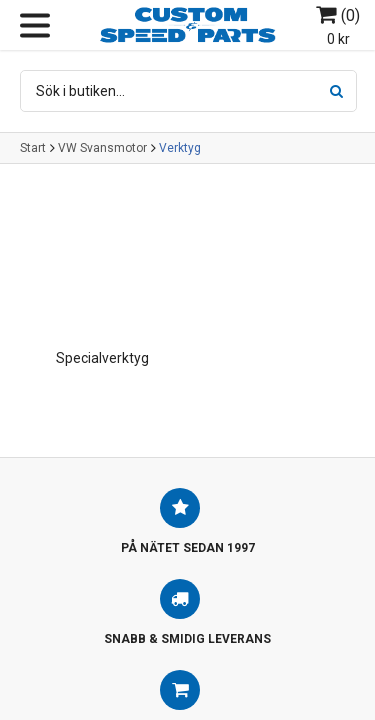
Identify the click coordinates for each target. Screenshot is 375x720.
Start (33, 148)
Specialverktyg (102, 358)
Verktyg (180, 148)
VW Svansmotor (102, 148)
